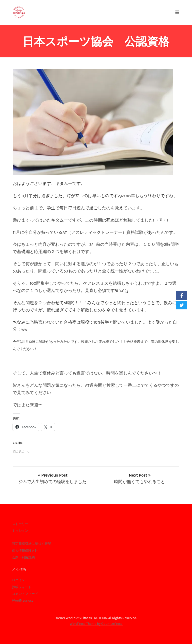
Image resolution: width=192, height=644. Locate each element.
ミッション (20, 531)
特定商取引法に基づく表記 (31, 544)
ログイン (18, 580)
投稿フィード (22, 587)
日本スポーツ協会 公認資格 (96, 42)
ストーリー (20, 524)
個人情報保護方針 (25, 551)
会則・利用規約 (23, 557)
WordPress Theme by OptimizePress (96, 624)
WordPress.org (23, 600)
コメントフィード (25, 594)
